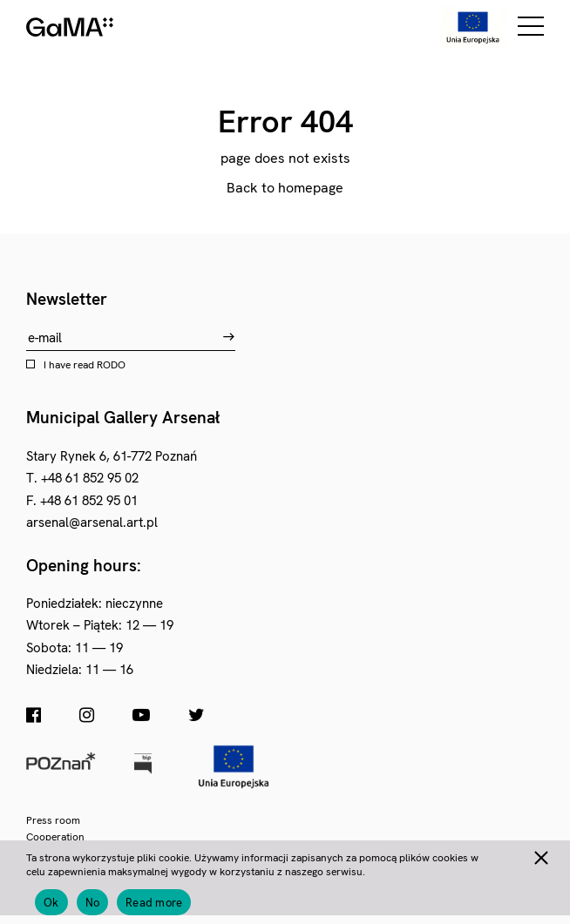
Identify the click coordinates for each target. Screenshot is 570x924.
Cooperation (55, 837)
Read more (154, 903)
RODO (111, 365)
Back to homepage (285, 188)
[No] (540, 855)
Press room (53, 820)
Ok (51, 903)
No (93, 903)
